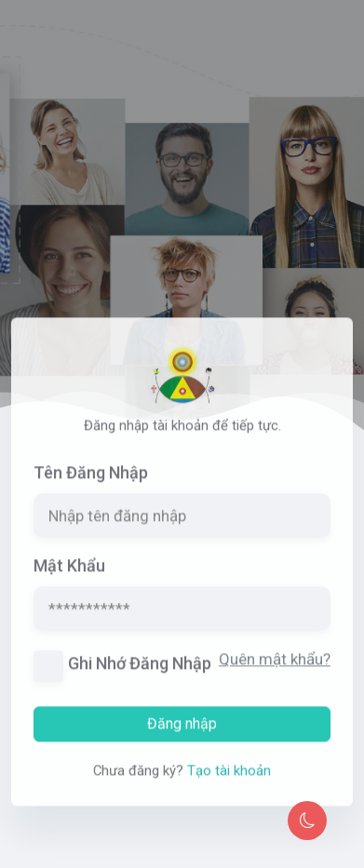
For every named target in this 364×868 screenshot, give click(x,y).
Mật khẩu (69, 578)
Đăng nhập (182, 735)
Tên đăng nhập (91, 485)
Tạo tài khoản (229, 782)
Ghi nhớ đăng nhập (140, 676)
